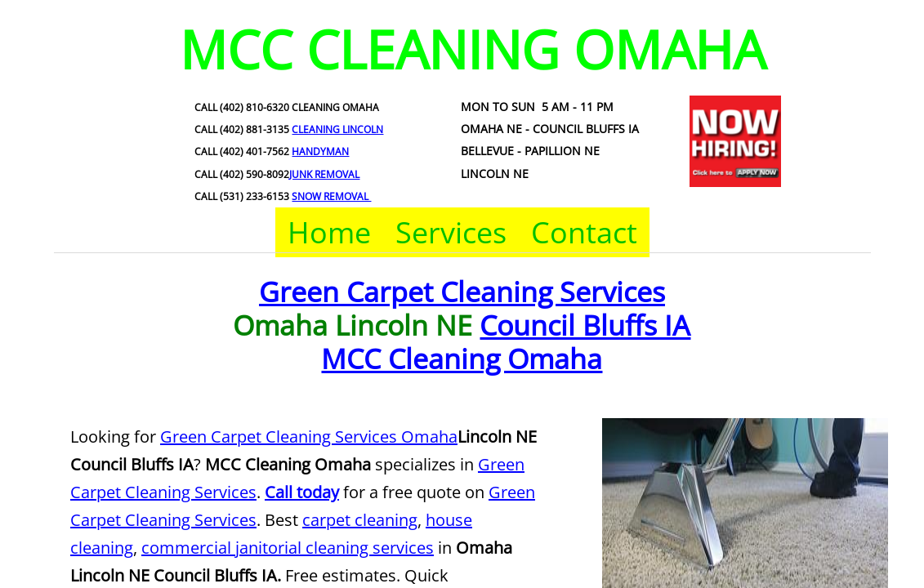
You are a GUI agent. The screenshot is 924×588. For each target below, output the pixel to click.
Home (329, 232)
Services (451, 232)
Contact (584, 232)
